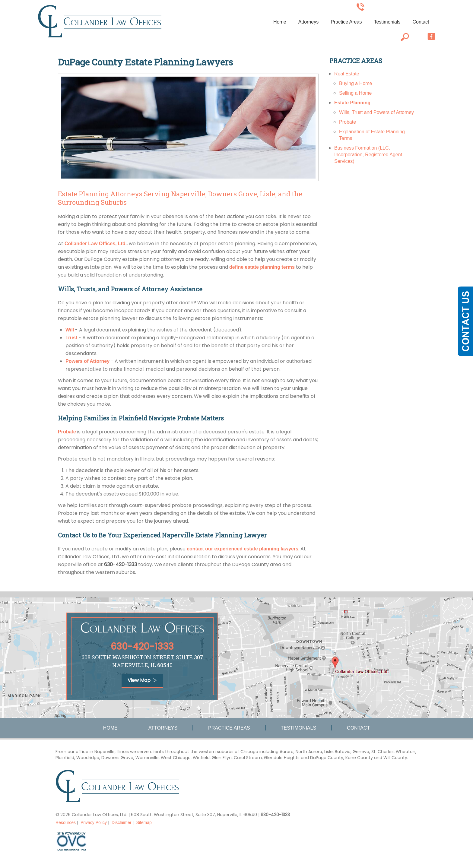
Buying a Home (356, 83)
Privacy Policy (94, 822)
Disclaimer (121, 822)
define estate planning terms (262, 267)
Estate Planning (352, 103)
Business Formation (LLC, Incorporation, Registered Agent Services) (368, 155)
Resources (66, 822)
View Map (142, 680)
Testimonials (387, 22)
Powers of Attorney (87, 361)
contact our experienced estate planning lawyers (243, 549)
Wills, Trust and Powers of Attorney (376, 112)
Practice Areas (346, 22)
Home (280, 22)
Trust (71, 338)
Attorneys (309, 22)
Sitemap (144, 822)
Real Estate (347, 74)
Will (70, 330)
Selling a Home (356, 93)
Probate (67, 432)
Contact (421, 22)
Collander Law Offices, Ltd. (96, 244)
